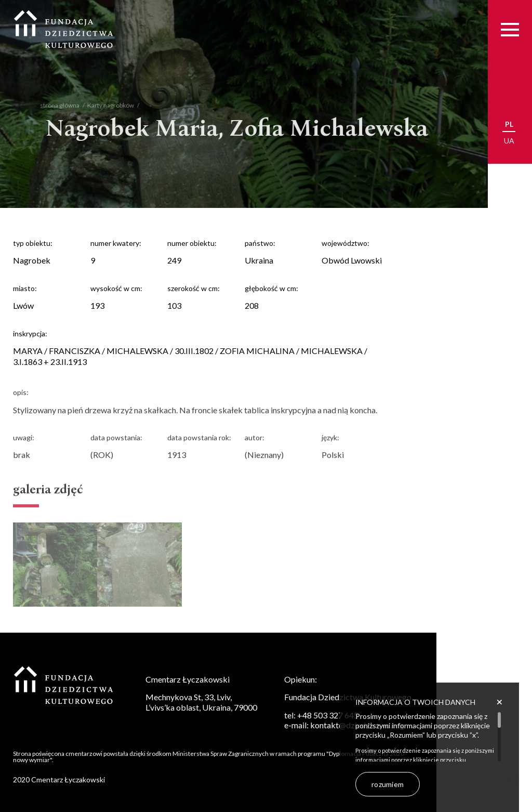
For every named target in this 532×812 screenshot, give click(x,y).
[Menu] (510, 29)
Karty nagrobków (106, 105)
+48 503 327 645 (328, 715)
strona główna (55, 105)
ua (509, 141)
